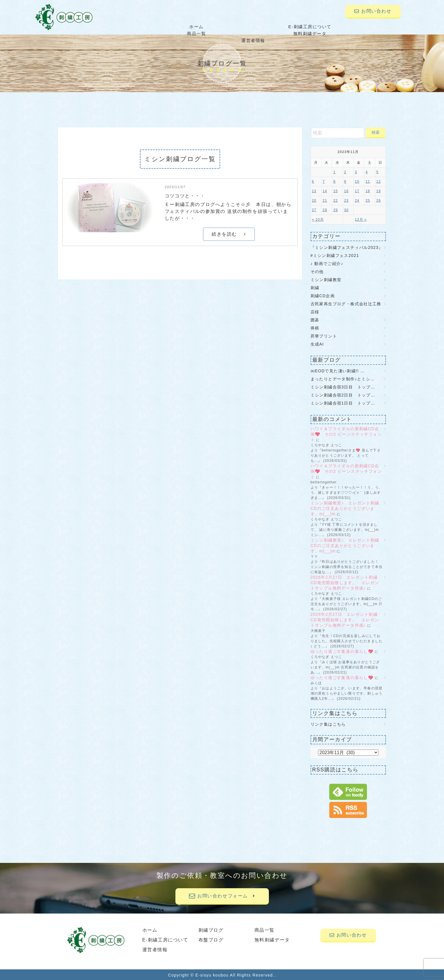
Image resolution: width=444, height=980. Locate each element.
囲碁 (315, 319)
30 (347, 209)
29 (336, 209)
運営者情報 (372, 27)
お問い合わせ (373, 11)
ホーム (135, 27)
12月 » (361, 219)
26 (379, 200)
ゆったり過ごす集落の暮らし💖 (342, 651)
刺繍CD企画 (323, 295)
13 (314, 190)
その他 (317, 271)
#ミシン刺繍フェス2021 (335, 255)
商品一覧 (253, 27)
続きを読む (229, 233)
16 (347, 190)
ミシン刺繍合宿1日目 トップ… (343, 403)
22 (336, 200)
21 (325, 200)
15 (336, 190)
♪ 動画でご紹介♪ (327, 263)
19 (379, 190)
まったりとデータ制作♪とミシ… (343, 378)
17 (357, 190)
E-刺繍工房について (194, 27)
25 (368, 200)
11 (368, 181)
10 (357, 181)
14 (325, 190)
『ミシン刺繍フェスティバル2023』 (347, 247)
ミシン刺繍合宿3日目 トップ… (343, 386)
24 (357, 200)
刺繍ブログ (211, 930)
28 (325, 209)
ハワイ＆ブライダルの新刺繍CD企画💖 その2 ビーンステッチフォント (346, 434)
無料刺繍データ (312, 27)
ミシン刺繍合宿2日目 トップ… (343, 394)
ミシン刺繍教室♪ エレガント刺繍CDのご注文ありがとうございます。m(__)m (345, 508)
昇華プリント (324, 335)
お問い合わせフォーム (222, 895)
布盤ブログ (211, 939)
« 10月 (318, 219)
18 (368, 190)
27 (314, 209)
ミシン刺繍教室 (326, 279)
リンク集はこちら (328, 724)
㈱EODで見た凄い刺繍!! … (338, 370)
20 (314, 200)
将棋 (315, 327)
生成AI (317, 343)
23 (347, 200)
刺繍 (315, 287)
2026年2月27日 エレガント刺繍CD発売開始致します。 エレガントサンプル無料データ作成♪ (345, 582)
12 (379, 181)
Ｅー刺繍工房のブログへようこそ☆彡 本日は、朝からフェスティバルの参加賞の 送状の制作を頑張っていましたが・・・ (228, 211)
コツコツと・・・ (185, 195)
